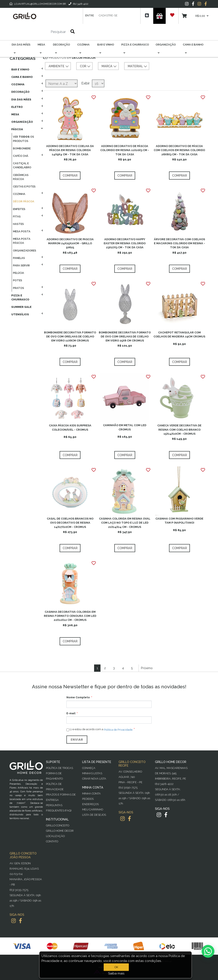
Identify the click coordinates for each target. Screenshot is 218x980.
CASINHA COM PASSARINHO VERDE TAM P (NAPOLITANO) (179, 521)
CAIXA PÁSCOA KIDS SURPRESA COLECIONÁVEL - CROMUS (70, 427)
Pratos (19, 288)
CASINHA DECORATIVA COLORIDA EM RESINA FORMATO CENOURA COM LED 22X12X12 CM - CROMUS (70, 616)
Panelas (19, 258)
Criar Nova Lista (94, 779)
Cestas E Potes (24, 186)
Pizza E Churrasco (20, 297)
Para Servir (21, 265)
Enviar (77, 740)
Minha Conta (91, 794)
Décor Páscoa (24, 201)
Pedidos (88, 799)
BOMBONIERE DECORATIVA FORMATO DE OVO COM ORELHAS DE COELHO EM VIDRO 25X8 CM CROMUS (125, 336)
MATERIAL (138, 66)
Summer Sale (21, 307)
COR (86, 66)
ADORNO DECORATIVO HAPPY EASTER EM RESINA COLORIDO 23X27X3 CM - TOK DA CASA (125, 243)
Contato (52, 841)
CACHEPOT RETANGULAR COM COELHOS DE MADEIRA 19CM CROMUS (179, 334)
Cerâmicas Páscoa (21, 177)
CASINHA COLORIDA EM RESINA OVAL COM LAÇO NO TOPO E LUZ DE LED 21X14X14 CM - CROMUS (125, 523)
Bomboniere (22, 148)
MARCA (110, 66)
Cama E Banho (22, 77)
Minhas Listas (92, 773)
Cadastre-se (108, 15)
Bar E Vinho (20, 69)
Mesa (15, 114)
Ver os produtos (24, 139)
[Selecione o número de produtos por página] (98, 83)
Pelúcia (19, 273)
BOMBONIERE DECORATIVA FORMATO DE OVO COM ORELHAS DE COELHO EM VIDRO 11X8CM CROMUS (70, 336)
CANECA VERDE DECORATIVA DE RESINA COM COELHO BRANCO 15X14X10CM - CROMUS (179, 429)
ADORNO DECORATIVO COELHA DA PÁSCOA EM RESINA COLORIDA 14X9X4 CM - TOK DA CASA (70, 150)
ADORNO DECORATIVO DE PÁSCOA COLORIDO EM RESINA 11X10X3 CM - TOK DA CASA (125, 150)
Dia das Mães (21, 99)
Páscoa (17, 129)
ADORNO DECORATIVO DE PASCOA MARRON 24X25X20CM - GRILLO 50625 (70, 243)
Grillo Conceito (58, 825)
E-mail (71, 713)
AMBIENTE (59, 66)
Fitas (17, 216)
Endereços (90, 804)
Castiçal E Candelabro (22, 165)
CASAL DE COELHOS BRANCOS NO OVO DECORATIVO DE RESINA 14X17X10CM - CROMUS (70, 523)
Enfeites (19, 209)
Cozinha (18, 84)
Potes (18, 280)
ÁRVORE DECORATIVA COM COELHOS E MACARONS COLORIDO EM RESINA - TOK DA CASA (179, 243)
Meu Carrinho (93, 809)
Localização (55, 836)
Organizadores (25, 251)
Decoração (20, 92)
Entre (90, 15)
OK (116, 967)
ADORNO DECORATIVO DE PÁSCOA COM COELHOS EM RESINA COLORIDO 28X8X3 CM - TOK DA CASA (179, 150)
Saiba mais (116, 973)
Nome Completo (78, 697)
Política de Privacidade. (118, 729)
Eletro (17, 107)
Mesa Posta (22, 231)
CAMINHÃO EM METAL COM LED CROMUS (125, 427)
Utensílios (20, 314)
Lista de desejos (94, 815)
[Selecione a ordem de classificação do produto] (62, 83)
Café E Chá (21, 156)
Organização (22, 122)
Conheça (89, 768)
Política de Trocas (60, 768)
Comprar (70, 175)
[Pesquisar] (46, 32)
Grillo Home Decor (60, 831)
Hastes (18, 224)
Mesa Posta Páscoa (22, 241)
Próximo (147, 668)
